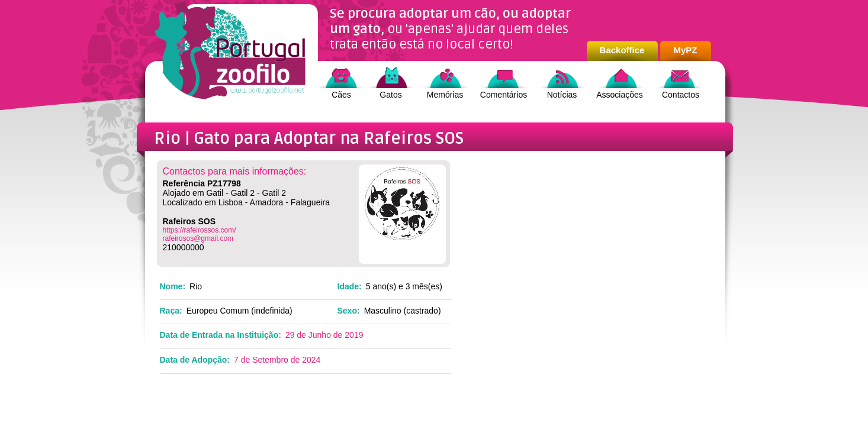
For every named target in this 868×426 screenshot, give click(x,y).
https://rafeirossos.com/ (200, 230)
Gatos (390, 95)
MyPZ (685, 50)
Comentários (504, 95)
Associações (620, 95)
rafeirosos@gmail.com (198, 238)
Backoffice (622, 50)
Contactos (681, 95)
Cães (341, 95)
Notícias (562, 95)
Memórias (445, 95)
